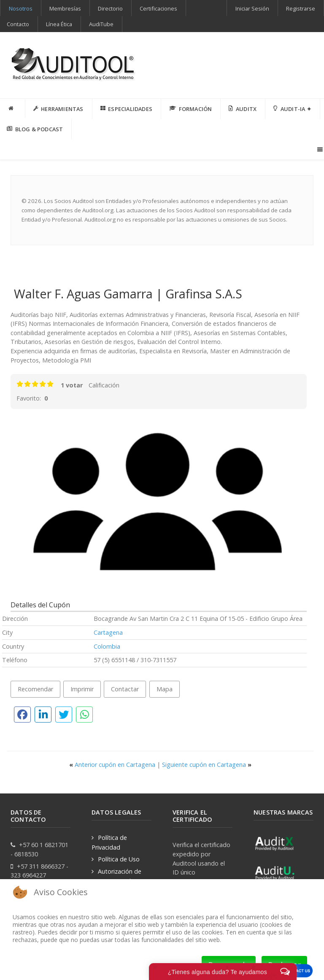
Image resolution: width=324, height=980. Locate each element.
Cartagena (108, 632)
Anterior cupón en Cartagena (113, 765)
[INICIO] (13, 108)
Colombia (107, 646)
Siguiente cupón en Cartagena (207, 765)
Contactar (125, 689)
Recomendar (35, 689)
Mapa (165, 689)
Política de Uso (119, 859)
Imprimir (82, 689)
